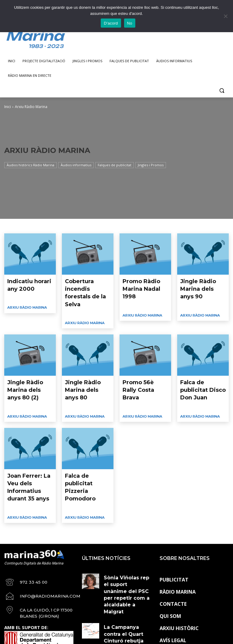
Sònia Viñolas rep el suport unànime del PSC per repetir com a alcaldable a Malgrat (127, 530)
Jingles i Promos (151, 165)
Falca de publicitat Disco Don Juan (199, 363)
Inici (8, 107)
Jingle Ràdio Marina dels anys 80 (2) (28, 363)
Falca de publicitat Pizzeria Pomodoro (85, 442)
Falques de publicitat (115, 165)
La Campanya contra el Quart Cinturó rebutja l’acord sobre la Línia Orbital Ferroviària (127, 554)
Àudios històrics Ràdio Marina (30, 165)
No (130, 23)
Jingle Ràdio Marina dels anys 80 (85, 363)
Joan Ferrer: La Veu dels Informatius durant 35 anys (27, 445)
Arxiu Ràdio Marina (25, 302)
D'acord (111, 23)
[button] (222, 90)
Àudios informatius (76, 165)
